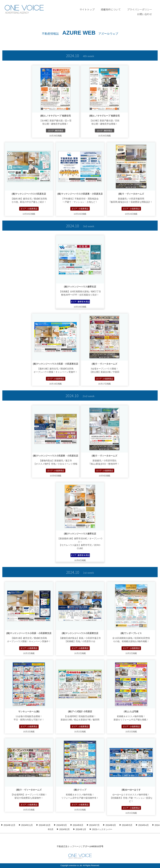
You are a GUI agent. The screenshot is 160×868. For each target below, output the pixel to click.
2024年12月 (8, 825)
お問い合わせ (145, 14)
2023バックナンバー (101, 829)
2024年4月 (142, 825)
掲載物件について (111, 9)
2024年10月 (43, 825)
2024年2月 (63, 829)
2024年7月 (93, 825)
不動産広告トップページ (69, 846)
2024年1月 (80, 829)
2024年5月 (126, 825)
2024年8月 (77, 825)
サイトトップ (87, 9)
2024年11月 (26, 825)
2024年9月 (60, 825)
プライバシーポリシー (140, 9)
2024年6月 (109, 825)
